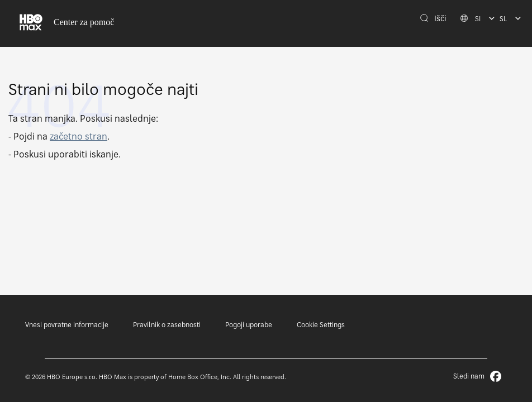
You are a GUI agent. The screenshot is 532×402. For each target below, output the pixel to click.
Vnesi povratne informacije (67, 325)
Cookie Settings (321, 325)
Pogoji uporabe (249, 325)
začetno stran (79, 136)
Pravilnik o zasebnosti (167, 325)
